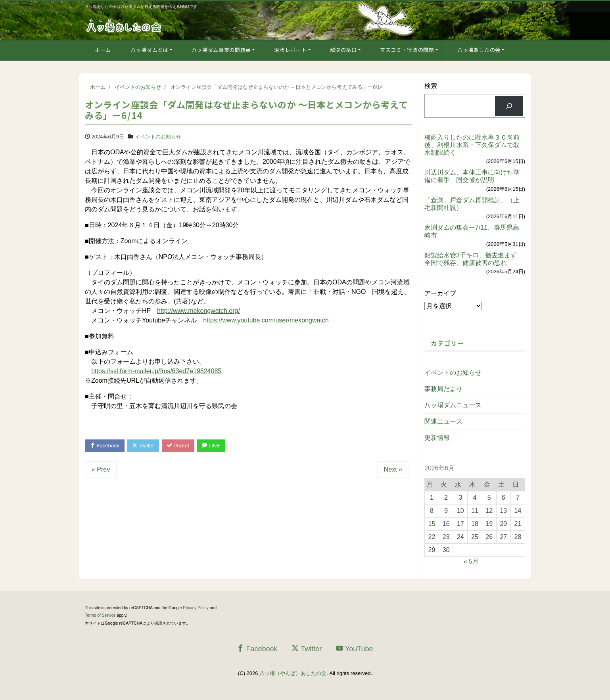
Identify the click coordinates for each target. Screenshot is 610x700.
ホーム (103, 50)
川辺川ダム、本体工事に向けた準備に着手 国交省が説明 (472, 176)
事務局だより (443, 389)
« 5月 (471, 561)
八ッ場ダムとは (150, 50)
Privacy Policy (196, 608)
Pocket (178, 446)
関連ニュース (443, 421)
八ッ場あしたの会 (479, 50)
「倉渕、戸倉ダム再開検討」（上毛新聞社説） (472, 204)
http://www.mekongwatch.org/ (199, 311)
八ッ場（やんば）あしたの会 (293, 673)
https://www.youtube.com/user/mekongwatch (266, 320)
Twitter (143, 446)
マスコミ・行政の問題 (407, 50)
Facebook (105, 446)
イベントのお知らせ (158, 137)
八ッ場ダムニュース (453, 405)
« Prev (101, 469)
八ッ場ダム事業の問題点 (221, 50)
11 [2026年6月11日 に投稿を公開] (475, 511)
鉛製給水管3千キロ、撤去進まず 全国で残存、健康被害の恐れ (474, 259)
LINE (211, 446)
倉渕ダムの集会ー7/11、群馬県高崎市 (472, 231)
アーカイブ (440, 293)
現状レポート (290, 50)
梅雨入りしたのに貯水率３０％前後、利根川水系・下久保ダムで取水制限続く (472, 145)
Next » (393, 469)
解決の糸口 (343, 50)
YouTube (355, 649)
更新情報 (437, 438)
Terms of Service (100, 615)
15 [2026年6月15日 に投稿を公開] (432, 524)
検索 (431, 86)
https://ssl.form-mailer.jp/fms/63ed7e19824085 (156, 371)
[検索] (509, 106)
